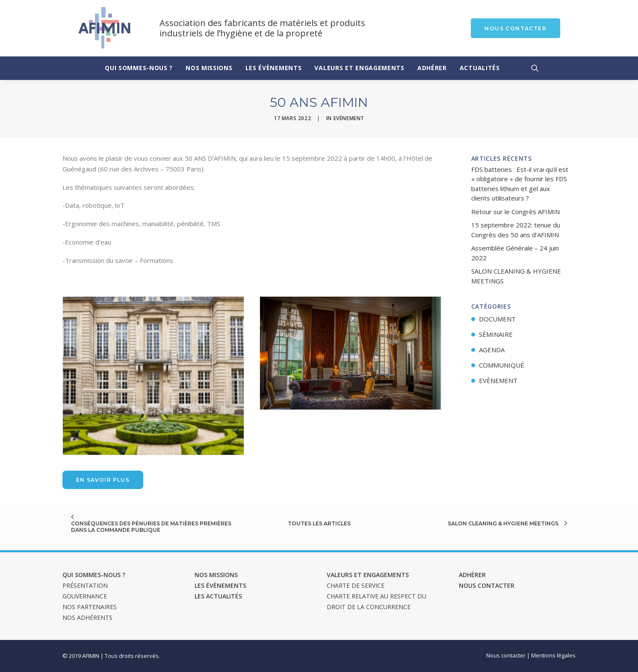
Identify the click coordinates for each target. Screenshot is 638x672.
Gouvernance (85, 596)
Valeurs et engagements (359, 68)
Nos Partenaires (90, 607)
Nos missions (209, 68)
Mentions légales (553, 655)
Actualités (480, 68)
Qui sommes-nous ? (139, 68)
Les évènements (274, 68)
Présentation (85, 585)
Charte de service (356, 585)
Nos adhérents (87, 617)
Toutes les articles (319, 523)
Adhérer (432, 68)
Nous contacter (487, 585)
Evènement (349, 118)
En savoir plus (103, 480)
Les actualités (218, 596)
